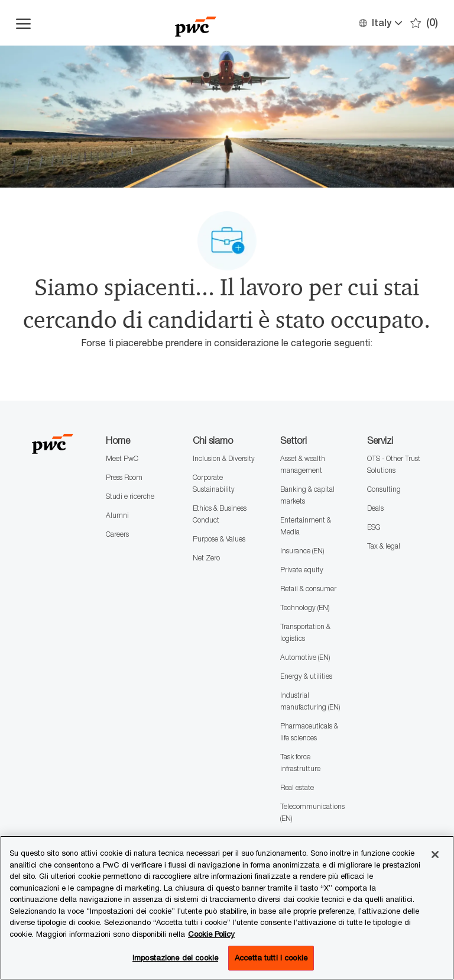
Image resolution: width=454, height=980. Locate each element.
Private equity (302, 570)
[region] (227, 908)
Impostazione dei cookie (175, 958)
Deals (375, 508)
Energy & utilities (306, 676)
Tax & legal (384, 546)
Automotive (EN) (305, 657)
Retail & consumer (308, 589)
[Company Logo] (196, 23)
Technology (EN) (305, 607)
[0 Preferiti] (424, 23)
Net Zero (206, 558)
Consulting (384, 489)
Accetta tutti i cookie (271, 958)
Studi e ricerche (130, 496)
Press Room (124, 477)
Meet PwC (122, 458)
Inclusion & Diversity (224, 458)
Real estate (297, 787)
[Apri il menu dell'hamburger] (23, 23)
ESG (374, 527)
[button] (380, 23)
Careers (117, 534)
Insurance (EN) (302, 551)
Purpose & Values (219, 539)
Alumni (117, 515)
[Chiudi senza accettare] (435, 855)
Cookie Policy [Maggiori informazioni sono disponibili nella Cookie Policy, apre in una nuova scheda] (211, 934)
